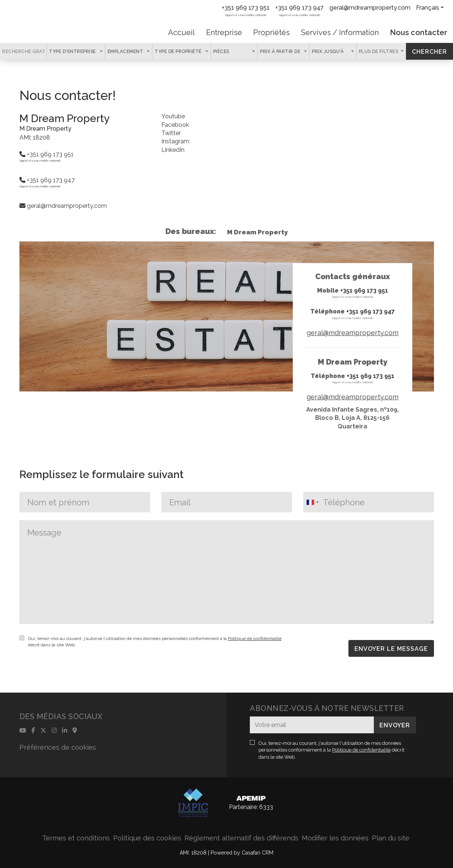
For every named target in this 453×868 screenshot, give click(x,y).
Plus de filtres (379, 51)
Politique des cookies (147, 838)
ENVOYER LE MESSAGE (391, 649)
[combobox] (76, 51)
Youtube (173, 116)
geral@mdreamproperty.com (63, 206)
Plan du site (391, 838)
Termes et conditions (76, 838)
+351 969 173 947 (300, 8)
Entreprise (224, 32)
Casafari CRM (257, 853)
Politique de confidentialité (255, 638)
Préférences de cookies (58, 747)
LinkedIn (173, 150)
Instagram (175, 141)
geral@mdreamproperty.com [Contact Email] (370, 8)
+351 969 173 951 (246, 8)
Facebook (175, 125)
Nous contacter (419, 32)
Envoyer (395, 725)
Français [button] (428, 8)
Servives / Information (340, 32)
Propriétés (272, 32)
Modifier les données (335, 838)
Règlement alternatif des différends (241, 838)
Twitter (171, 133)
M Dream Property (257, 232)
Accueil (181, 32)
